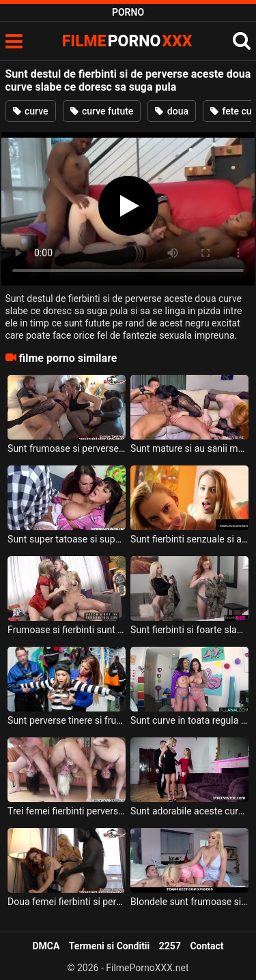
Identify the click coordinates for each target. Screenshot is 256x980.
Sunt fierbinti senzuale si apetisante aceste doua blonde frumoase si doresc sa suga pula (189, 539)
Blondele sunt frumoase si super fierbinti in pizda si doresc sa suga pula (189, 902)
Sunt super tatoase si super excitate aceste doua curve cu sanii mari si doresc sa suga (67, 539)
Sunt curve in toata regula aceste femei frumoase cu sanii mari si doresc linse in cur (189, 720)
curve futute (102, 111)
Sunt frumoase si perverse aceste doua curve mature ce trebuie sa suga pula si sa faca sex (67, 448)
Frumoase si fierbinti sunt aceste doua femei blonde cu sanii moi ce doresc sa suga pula (67, 630)
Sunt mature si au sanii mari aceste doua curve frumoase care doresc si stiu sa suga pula (189, 448)
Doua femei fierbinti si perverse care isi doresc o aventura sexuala (67, 902)
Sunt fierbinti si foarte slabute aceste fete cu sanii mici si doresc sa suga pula (189, 630)
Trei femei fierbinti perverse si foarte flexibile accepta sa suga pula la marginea (67, 811)
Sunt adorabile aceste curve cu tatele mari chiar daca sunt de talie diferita (189, 811)
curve (31, 111)
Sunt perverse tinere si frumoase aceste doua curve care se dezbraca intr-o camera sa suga (67, 720)
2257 (170, 946)
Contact (207, 946)
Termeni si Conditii (109, 946)
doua (172, 111)
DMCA (46, 946)
